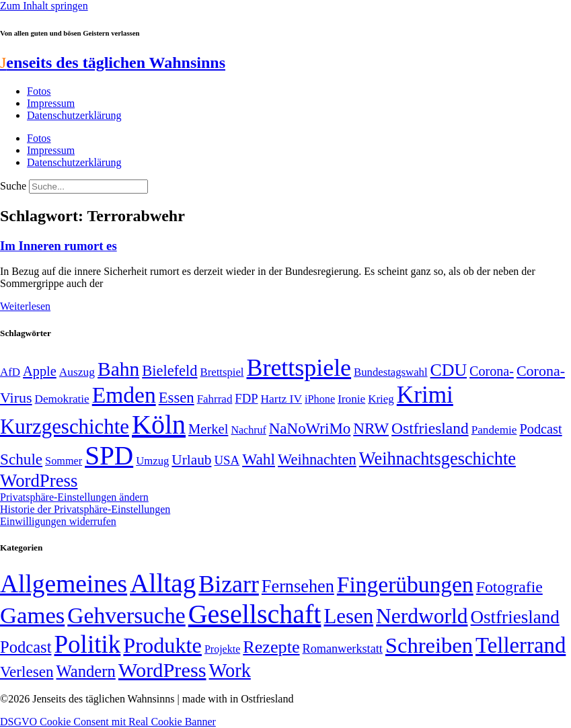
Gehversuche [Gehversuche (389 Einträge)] (126, 615)
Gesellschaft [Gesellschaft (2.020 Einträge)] (255, 614)
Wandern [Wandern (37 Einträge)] (85, 671)
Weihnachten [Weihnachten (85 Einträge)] (317, 459)
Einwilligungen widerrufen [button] (58, 521)
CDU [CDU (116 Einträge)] (449, 370)
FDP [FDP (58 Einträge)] (246, 398)
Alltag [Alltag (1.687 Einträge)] (163, 583)
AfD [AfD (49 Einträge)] (10, 372)
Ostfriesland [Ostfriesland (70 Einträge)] (515, 617)
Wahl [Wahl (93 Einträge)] (259, 459)
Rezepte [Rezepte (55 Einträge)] (271, 647)
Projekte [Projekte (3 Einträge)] (222, 649)
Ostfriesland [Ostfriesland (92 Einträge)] (430, 428)
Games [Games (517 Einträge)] (32, 615)
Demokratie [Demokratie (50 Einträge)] (62, 399)
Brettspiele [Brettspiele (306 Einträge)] (299, 368)
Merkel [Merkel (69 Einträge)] (208, 429)
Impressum (51, 103)
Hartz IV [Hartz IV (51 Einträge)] (281, 399)
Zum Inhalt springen (44, 6)
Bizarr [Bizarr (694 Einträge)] (229, 584)
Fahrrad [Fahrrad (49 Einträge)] (215, 399)
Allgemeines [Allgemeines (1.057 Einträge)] (64, 584)
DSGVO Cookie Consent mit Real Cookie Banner (108, 722)
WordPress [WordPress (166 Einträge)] (162, 670)
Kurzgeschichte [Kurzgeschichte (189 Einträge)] (65, 427)
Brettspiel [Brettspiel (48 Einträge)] (222, 372)
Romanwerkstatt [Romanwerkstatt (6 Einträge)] (343, 649)
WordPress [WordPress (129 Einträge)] (39, 481)
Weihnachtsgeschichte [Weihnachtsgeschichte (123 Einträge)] (437, 459)
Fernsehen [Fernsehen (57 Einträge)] (298, 587)
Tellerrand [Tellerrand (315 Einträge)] (521, 645)
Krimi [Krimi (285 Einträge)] (425, 395)
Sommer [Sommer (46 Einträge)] (64, 461)
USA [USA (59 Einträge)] (227, 460)
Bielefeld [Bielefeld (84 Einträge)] (169, 371)
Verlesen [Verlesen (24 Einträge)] (27, 672)
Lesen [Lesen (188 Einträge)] (348, 616)
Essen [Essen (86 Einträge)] (177, 398)
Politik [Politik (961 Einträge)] (87, 644)
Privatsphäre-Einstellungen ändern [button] (74, 497)
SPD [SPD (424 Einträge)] (109, 455)
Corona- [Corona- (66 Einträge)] (492, 371)
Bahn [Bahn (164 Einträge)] (118, 369)
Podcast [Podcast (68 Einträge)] (540, 429)
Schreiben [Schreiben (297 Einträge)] (429, 645)
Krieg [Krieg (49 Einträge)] (381, 399)
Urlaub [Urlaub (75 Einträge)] (191, 460)
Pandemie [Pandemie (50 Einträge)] (494, 430)
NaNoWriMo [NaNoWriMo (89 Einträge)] (310, 429)
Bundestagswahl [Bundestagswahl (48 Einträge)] (390, 372)
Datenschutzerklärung (74, 115)
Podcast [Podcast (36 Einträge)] (26, 647)
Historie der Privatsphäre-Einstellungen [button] (85, 509)
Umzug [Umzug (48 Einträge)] (152, 461)
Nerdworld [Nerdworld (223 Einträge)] (422, 616)
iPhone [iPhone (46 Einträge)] (320, 399)
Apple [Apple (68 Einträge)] (40, 371)
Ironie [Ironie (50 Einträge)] (351, 399)
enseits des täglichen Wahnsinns (113, 63)
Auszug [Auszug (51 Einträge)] (77, 372)
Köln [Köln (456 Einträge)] (159, 424)
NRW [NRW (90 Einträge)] (371, 428)
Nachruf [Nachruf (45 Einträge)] (248, 430)
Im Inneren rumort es (59, 246)
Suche (13, 186)
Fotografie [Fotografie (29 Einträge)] (509, 587)
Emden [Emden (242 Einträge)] (124, 395)
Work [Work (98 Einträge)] (230, 671)
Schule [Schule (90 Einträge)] (21, 459)
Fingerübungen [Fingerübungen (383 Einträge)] (405, 584)
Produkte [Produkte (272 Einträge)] (162, 645)
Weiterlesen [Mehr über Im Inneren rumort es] (25, 306)
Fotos (39, 91)
